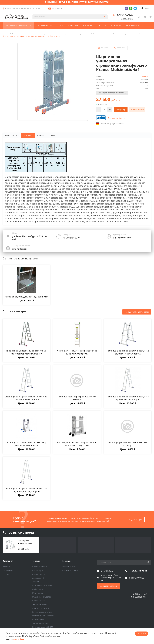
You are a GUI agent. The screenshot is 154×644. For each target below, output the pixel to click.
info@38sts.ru (57, 8)
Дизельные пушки (41, 608)
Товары (36, 561)
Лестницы (37, 582)
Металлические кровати (43, 616)
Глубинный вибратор (42, 597)
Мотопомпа (38, 593)
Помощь (66, 561)
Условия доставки (70, 570)
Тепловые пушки (40, 604)
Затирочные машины (42, 585)
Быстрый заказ (137, 109)
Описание (27, 136)
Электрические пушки (42, 612)
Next (15, 86)
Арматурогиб (38, 578)
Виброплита (38, 589)
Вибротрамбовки (40, 567)
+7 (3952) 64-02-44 (124, 15)
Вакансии (7, 567)
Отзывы (40, 136)
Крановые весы (39, 601)
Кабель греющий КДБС (43, 627)
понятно (142, 634)
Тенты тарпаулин (40, 623)
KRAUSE (145, 76)
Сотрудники (8, 570)
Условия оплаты (69, 567)
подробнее (19, 639)
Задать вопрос (136, 519)
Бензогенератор (40, 619)
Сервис (6, 574)
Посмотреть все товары (137, 312)
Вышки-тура (38, 570)
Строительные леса (41, 574)
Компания (8, 561)
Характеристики (12, 136)
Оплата (52, 136)
